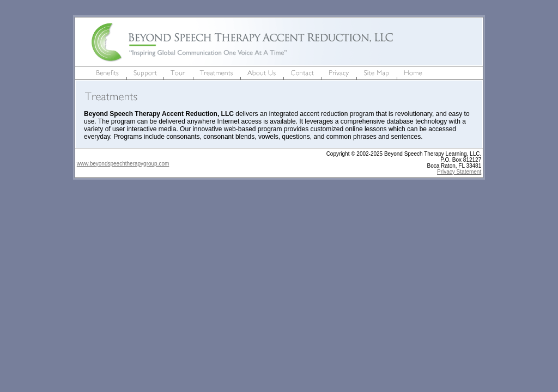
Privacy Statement (459, 172)
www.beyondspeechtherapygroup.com (123, 164)
